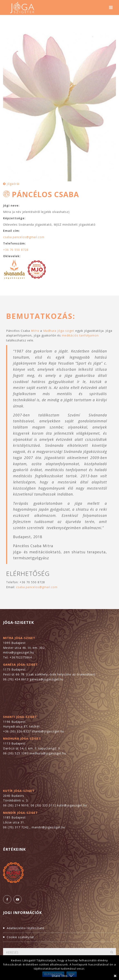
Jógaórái (11, 184)
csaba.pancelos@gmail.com (24, 237)
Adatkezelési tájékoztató (26, 928)
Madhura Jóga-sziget (59, 331)
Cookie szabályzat (20, 937)
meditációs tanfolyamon (80, 335)
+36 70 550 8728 (16, 250)
